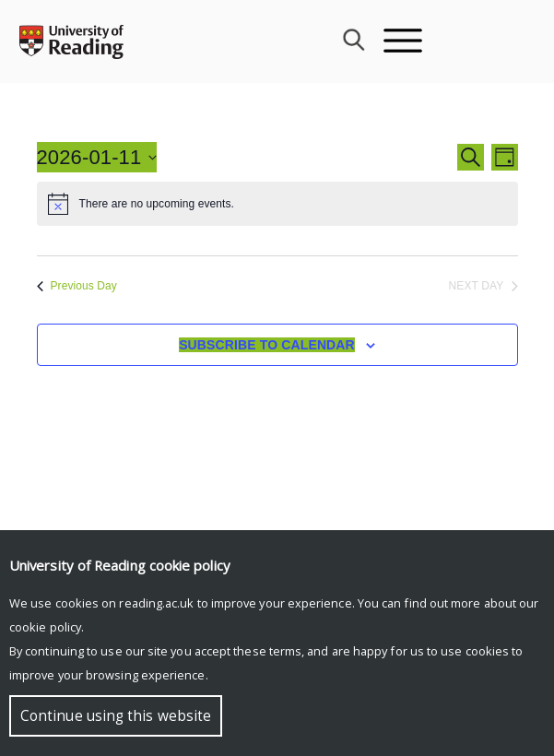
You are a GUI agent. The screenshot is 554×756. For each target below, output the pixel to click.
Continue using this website (116, 716)
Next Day (483, 286)
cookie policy (45, 627)
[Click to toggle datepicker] (97, 157)
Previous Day (77, 286)
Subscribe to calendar (267, 345)
